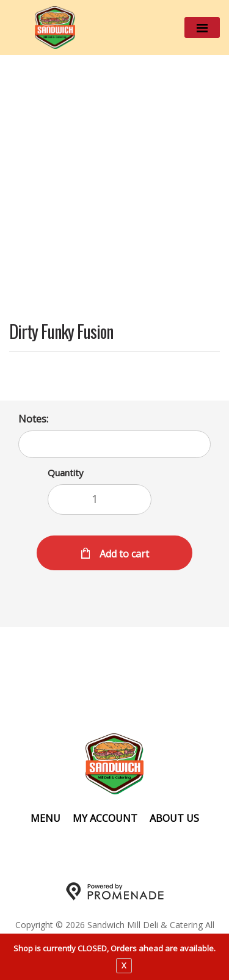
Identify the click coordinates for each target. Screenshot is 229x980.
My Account (105, 818)
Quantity (66, 473)
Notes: (33, 419)
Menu (45, 818)
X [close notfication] (124, 965)
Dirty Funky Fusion (61, 332)
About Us (174, 818)
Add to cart (123, 554)
